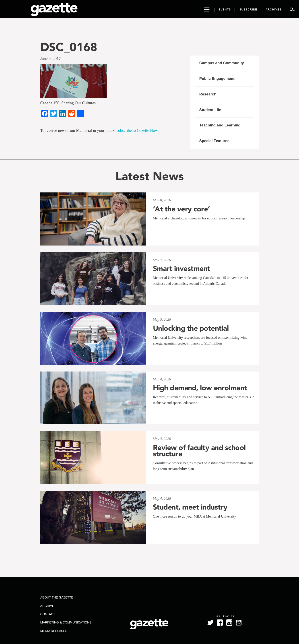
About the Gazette (57, 597)
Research (208, 94)
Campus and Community (222, 63)
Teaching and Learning (220, 125)
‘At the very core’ (181, 209)
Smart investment (182, 268)
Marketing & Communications (66, 622)
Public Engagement (217, 79)
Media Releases (54, 631)
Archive (47, 606)
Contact (48, 614)
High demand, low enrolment (200, 388)
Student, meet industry (190, 507)
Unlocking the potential (191, 328)
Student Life (210, 110)
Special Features (214, 141)
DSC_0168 (69, 47)
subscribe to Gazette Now (137, 130)
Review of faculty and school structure (199, 451)
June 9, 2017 (51, 59)
